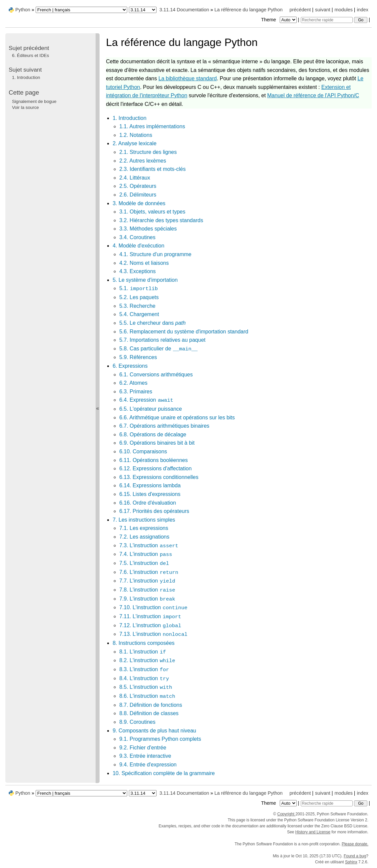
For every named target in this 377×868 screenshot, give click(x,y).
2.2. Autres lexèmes (143, 161)
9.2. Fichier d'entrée (143, 748)
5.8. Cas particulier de (159, 349)
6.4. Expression (146, 400)
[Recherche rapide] (327, 20)
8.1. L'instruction (143, 652)
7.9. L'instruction (147, 599)
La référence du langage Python (249, 10)
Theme (279, 20)
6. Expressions (130, 366)
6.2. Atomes (133, 383)
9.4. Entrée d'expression (148, 765)
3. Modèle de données (139, 203)
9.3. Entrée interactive (145, 756)
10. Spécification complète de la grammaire (164, 773)
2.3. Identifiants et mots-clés (152, 169)
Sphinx (351, 862)
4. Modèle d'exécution (138, 246)
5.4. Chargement (139, 314)
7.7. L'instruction (147, 581)
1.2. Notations (136, 135)
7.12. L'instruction (150, 625)
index (363, 10)
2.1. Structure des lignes (148, 152)
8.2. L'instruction (147, 660)
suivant (323, 10)
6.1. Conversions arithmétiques (156, 375)
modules (343, 10)
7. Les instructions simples (144, 520)
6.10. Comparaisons (143, 451)
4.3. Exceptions (137, 271)
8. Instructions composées (144, 643)
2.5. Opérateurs (138, 186)
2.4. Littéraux (135, 178)
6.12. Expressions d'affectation (155, 468)
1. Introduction (129, 118)
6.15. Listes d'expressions (150, 494)
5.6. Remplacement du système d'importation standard (184, 332)
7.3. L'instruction (149, 545)
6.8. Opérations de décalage (153, 434)
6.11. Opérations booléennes (153, 460)
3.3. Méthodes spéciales (148, 229)
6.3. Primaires (136, 392)
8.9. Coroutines (137, 722)
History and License (313, 832)
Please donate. (355, 844)
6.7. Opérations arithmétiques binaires (164, 426)
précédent (300, 10)
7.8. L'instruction (147, 590)
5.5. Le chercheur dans (152, 323)
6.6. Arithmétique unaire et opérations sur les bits (177, 418)
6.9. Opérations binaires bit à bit (157, 443)
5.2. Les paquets (139, 297)
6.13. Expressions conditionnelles (159, 477)
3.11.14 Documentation (184, 10)
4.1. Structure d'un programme (155, 254)
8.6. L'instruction (147, 696)
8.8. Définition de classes (149, 713)
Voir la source (25, 107)
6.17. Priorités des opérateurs (154, 511)
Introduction (26, 77)
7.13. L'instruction (153, 634)
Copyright (286, 814)
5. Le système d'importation (145, 280)
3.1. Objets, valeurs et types (152, 212)
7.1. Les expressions (144, 528)
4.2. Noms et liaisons (144, 263)
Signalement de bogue (34, 101)
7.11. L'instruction (150, 616)
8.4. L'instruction (144, 678)
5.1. (139, 288)
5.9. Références (138, 357)
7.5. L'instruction (144, 563)
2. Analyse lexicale (135, 143)
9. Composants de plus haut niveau (154, 731)
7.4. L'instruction (146, 554)
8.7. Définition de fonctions (151, 705)
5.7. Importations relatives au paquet (162, 340)
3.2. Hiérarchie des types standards (161, 220)
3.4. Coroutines (137, 237)
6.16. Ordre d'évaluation (148, 503)
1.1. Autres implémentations (152, 126)
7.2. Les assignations (144, 537)
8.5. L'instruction (146, 687)
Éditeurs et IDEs (30, 55)
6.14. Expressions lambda (150, 485)
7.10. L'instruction (153, 607)
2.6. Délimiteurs (138, 195)
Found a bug (355, 856)
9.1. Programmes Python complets (160, 739)
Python (23, 10)
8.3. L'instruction (144, 669)
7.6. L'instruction (149, 572)
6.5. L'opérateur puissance (151, 409)
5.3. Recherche (137, 306)
